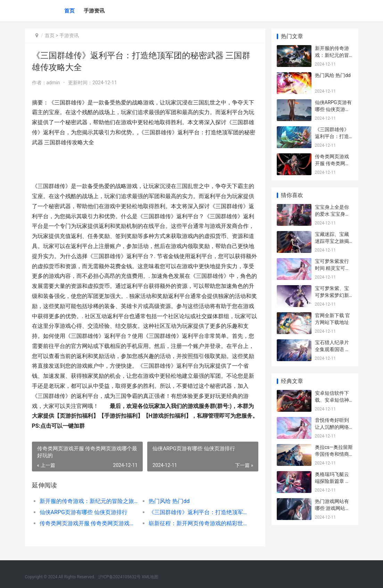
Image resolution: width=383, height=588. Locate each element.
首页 (69, 11)
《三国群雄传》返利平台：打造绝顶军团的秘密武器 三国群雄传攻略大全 (197, 512)
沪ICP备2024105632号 (119, 577)
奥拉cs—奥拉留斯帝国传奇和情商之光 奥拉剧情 (334, 454)
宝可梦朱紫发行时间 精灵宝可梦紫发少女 (332, 268)
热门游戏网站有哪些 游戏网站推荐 (332, 508)
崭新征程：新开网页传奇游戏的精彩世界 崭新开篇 (197, 523)
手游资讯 (94, 11)
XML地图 (150, 577)
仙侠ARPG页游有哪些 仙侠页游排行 (84, 512)
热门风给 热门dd (169, 501)
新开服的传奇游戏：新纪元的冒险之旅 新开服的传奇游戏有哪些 (89, 501)
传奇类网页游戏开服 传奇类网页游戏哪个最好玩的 (89, 523)
